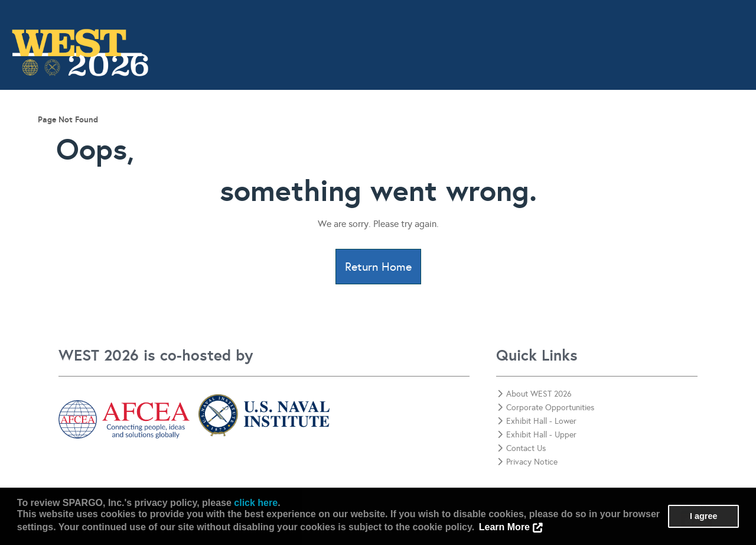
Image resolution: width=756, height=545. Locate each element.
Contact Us (715, 134)
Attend (316, 134)
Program (253, 134)
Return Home (378, 267)
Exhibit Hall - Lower (537, 421)
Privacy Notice (527, 462)
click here (256, 503)
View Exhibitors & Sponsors (479, 134)
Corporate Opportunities (617, 134)
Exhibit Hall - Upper (537, 435)
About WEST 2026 (535, 394)
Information (182, 134)
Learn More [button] (504, 527)
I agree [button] (703, 516)
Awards (377, 134)
